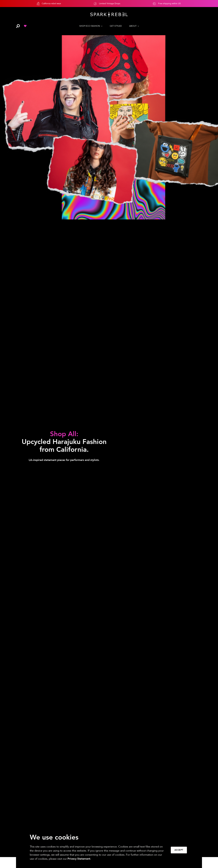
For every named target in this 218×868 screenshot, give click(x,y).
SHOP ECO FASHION (90, 26)
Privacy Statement (79, 859)
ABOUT (133, 26)
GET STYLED (116, 26)
